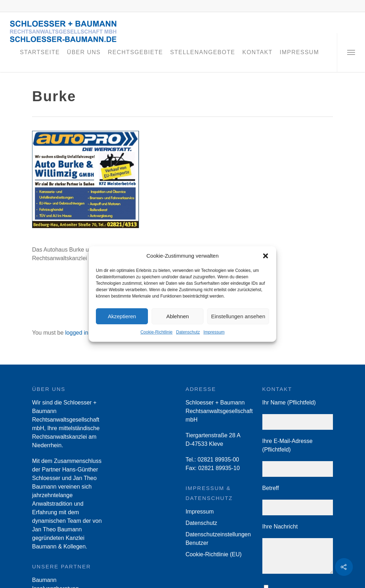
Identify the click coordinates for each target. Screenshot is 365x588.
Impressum (214, 332)
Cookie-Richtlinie (156, 332)
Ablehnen (177, 316)
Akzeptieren (122, 316)
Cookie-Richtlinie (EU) (213, 554)
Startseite (40, 52)
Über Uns (84, 52)
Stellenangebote (203, 52)
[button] (266, 256)
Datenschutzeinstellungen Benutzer (218, 539)
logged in (77, 333)
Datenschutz (188, 332)
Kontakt (258, 52)
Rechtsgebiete (136, 52)
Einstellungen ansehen (238, 316)
